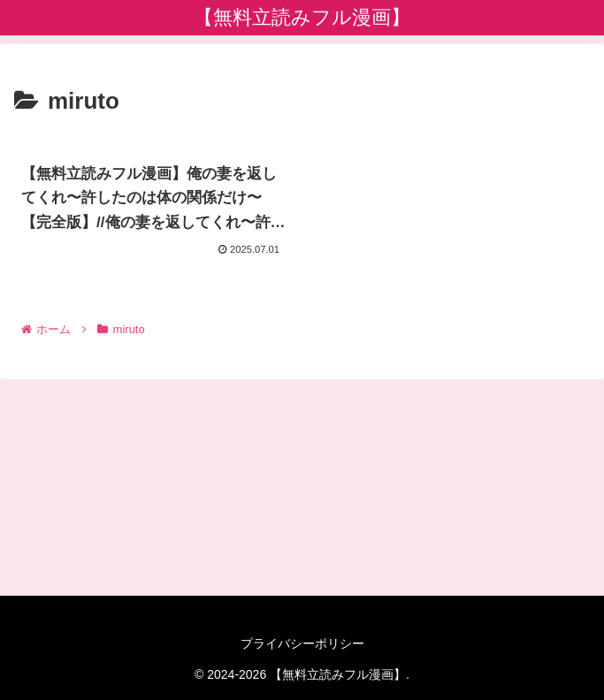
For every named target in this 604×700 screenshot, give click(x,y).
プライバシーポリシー (302, 643)
